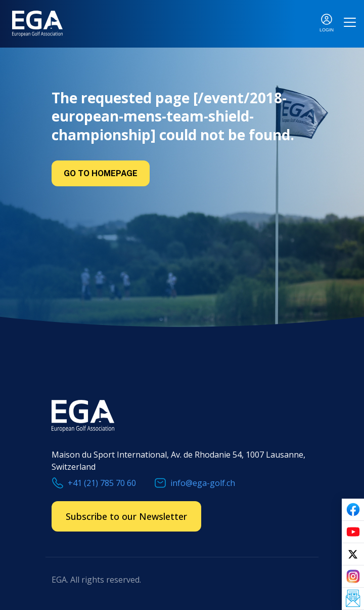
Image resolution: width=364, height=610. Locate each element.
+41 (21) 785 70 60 (102, 483)
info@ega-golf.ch (203, 483)
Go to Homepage (101, 173)
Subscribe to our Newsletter (126, 516)
